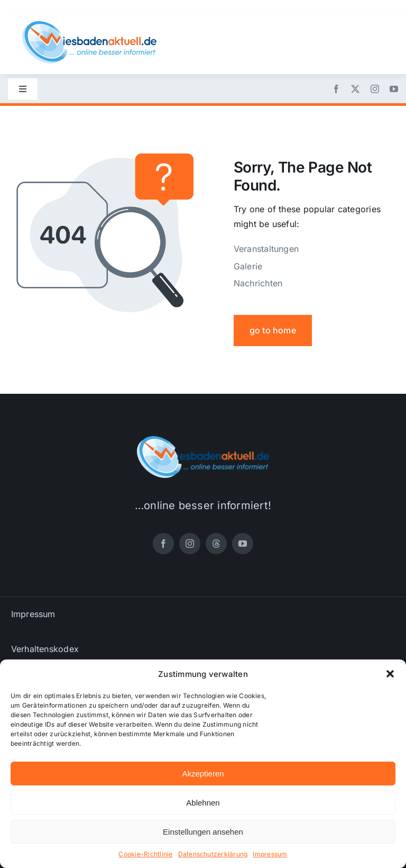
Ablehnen (203, 803)
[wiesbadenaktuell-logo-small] (89, 25)
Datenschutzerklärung (213, 854)
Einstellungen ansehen (203, 832)
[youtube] (394, 89)
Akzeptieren (203, 774)
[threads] (216, 544)
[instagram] (375, 89)
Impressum (270, 854)
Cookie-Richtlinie (145, 854)
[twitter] (355, 89)
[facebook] (336, 89)
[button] (390, 674)
